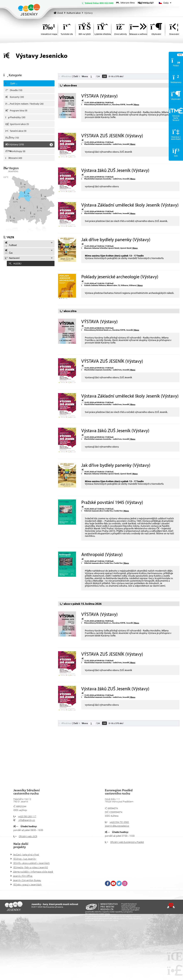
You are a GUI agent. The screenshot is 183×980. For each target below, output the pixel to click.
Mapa (137, 104)
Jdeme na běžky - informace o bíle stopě (33, 872)
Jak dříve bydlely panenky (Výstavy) (116, 239)
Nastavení (12, 258)
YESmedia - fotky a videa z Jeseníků (30, 867)
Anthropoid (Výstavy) (102, 554)
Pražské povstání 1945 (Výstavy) (112, 502)
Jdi (104, 76)
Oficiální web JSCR (28, 836)
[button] (29, 263)
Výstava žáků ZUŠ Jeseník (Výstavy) (115, 170)
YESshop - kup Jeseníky (24, 859)
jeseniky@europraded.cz (117, 826)
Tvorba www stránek (171, 906)
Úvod (29, 10)
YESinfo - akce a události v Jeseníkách (31, 863)
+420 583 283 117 (27, 816)
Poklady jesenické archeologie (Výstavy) (120, 277)
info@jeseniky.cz (26, 820)
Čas (9, 252)
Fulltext (11, 244)
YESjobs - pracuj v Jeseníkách (27, 884)
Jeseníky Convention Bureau (27, 880)
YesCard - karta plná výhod (26, 855)
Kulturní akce (74, 13)
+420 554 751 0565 (119, 822)
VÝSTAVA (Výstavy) (99, 96)
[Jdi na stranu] (92, 77)
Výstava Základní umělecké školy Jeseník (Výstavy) (130, 205)
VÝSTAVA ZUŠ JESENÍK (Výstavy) (112, 136)
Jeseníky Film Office (23, 876)
